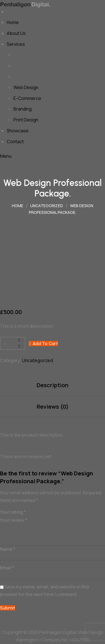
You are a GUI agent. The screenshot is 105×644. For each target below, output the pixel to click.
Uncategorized (38, 360)
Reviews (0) (53, 407)
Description (53, 385)
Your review (14, 520)
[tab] (53, 385)
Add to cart (45, 343)
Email (7, 568)
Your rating (13, 512)
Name (8, 549)
